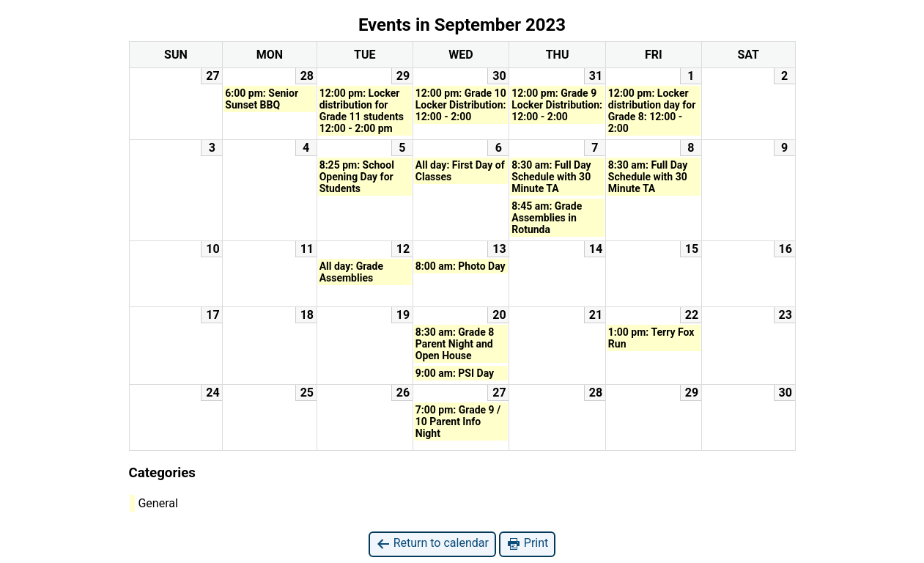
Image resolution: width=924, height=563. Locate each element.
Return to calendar (432, 544)
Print (527, 544)
